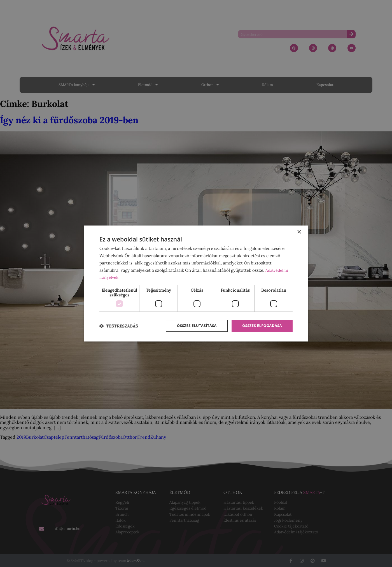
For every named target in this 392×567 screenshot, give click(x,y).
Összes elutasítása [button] (193, 326)
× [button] (299, 232)
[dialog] (196, 283)
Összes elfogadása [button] (261, 326)
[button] (119, 326)
